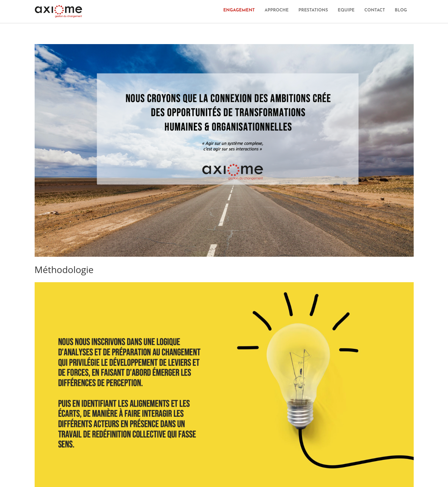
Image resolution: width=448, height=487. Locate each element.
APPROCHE (277, 10)
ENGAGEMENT (239, 10)
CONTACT (375, 10)
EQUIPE (346, 10)
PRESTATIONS (313, 10)
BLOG (401, 10)
